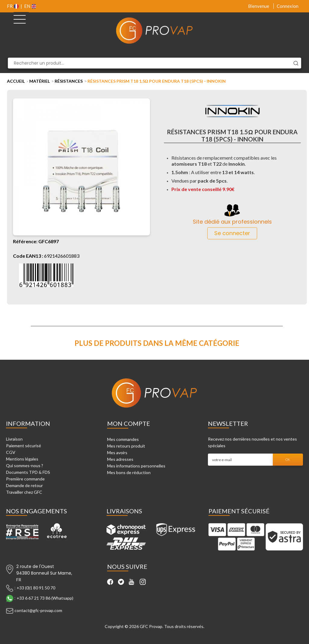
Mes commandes (123, 439)
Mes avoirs (117, 453)
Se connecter (232, 233)
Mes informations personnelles (136, 466)
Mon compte (129, 423)
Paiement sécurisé (24, 446)
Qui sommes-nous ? (25, 465)
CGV (11, 452)
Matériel (40, 81)
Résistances (69, 81)
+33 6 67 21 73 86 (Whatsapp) (45, 598)
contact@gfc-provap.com (38, 610)
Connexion (288, 6)
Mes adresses (120, 459)
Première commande (25, 479)
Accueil (16, 81)
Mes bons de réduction (129, 472)
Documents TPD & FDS (28, 472)
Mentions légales (22, 459)
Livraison (14, 439)
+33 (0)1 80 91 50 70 (36, 587)
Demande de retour (24, 485)
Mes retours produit (126, 446)
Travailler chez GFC (24, 492)
